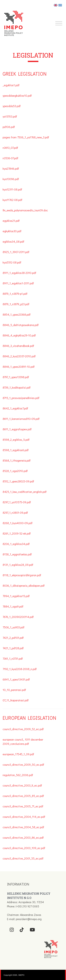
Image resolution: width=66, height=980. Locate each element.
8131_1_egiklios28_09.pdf (18, 565)
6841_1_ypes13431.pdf (16, 679)
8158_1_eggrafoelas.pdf (17, 554)
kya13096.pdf (11, 179)
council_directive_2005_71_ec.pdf (23, 806)
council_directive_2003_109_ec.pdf (24, 848)
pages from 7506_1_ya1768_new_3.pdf (26, 137)
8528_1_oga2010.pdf (15, 471)
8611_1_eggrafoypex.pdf (18, 429)
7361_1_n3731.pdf (13, 658)
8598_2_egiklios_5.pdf (16, 440)
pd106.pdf (9, 127)
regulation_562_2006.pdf (18, 775)
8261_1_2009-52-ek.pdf (17, 533)
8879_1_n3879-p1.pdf (15, 294)
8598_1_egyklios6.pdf (16, 450)
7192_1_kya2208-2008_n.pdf (20, 669)
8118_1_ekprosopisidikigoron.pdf (22, 575)
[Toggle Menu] (59, 23)
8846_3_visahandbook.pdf (19, 346)
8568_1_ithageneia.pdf (17, 460)
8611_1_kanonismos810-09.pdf (21, 419)
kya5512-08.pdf (12, 262)
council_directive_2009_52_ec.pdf (23, 729)
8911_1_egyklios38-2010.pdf (19, 273)
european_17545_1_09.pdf (18, 754)
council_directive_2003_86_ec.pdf (23, 837)
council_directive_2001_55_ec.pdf (23, 858)
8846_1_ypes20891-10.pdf (19, 367)
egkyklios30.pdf (12, 231)
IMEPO (21, 975)
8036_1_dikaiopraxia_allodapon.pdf (24, 586)
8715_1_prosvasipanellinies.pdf (21, 398)
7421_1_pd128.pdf (13, 648)
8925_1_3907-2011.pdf (16, 252)
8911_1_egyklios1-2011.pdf (18, 283)
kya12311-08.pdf (12, 189)
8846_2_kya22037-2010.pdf (19, 356)
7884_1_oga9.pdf (13, 606)
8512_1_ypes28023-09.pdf (18, 481)
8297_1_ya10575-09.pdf (17, 502)
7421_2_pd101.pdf (13, 638)
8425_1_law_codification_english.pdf (25, 492)
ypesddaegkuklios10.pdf (17, 96)
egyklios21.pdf (11, 221)
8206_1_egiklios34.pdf (16, 544)
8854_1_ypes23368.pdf (17, 314)
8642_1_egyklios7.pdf (15, 408)
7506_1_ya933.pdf (14, 627)
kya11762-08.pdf (12, 200)
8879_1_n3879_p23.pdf (16, 304)
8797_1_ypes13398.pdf (16, 377)
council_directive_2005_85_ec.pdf (23, 796)
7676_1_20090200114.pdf (18, 617)
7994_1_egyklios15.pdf (16, 596)
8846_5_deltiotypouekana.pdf (21, 325)
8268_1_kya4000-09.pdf (18, 523)
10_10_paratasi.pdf (14, 690)
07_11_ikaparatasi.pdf (16, 700)
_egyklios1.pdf (11, 85)
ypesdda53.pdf (12, 106)
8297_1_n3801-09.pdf (15, 513)
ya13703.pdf (10, 116)
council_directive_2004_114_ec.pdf (24, 817)
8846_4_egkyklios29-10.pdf (19, 335)
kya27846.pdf (11, 168)
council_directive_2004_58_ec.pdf (23, 827)
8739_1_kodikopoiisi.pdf (17, 387)
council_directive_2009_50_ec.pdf (23, 765)
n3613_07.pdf (10, 148)
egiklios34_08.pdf (13, 241)
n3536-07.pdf (10, 158)
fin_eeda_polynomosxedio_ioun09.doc (25, 210)
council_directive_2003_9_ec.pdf (22, 785)
